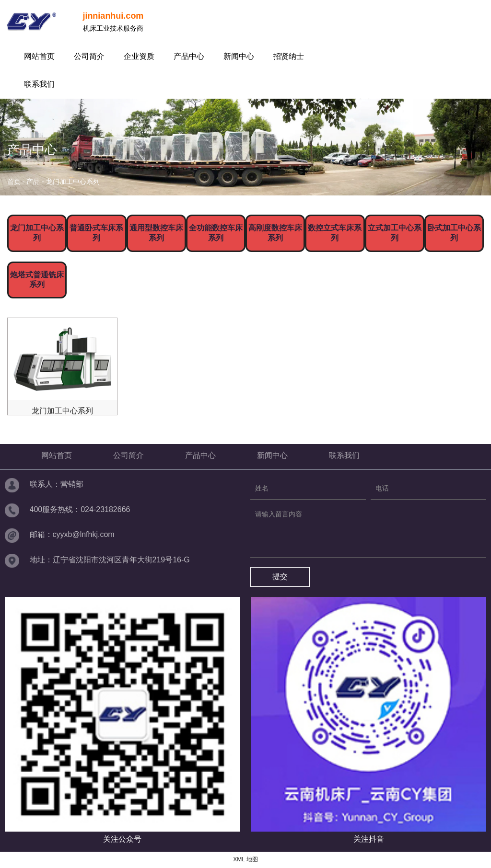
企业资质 (139, 56)
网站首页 (39, 56)
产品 (33, 182)
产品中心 (189, 56)
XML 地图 (245, 859)
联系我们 (39, 84)
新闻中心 (239, 56)
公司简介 (89, 56)
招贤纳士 (289, 56)
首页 (15, 182)
